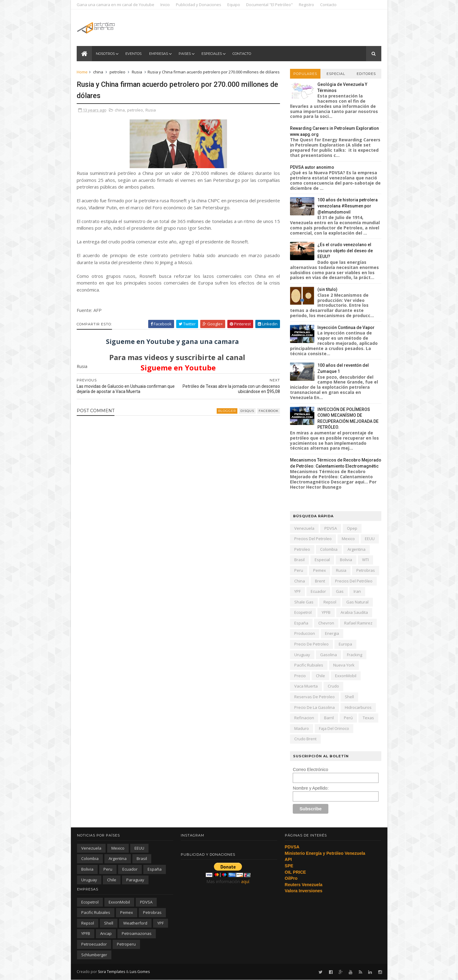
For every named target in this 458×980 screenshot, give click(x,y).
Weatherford (135, 923)
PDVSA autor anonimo (312, 167)
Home (82, 72)
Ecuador (318, 591)
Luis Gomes (140, 972)
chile (320, 676)
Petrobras (366, 570)
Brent (320, 581)
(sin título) (327, 289)
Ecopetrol (303, 612)
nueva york (344, 665)
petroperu (126, 944)
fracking (355, 655)
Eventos (134, 54)
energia (332, 633)
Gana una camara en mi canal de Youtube (116, 5)
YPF (297, 591)
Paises (185, 54)
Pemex (320, 570)
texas (368, 718)
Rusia (137, 72)
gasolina (329, 655)
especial (322, 560)
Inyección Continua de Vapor (346, 327)
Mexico (348, 539)
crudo (333, 686)
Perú (348, 718)
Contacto (329, 5)
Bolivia (346, 560)
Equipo (234, 5)
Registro (307, 5)
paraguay (135, 880)
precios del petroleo (313, 539)
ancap (106, 933)
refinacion (304, 718)
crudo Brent (305, 739)
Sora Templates (112, 972)
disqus (244, 417)
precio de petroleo (311, 644)
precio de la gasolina (315, 707)
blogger (223, 417)
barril (329, 718)
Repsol (330, 602)
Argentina (357, 549)
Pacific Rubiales (309, 665)
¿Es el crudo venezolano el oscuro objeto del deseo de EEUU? (345, 251)
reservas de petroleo (315, 697)
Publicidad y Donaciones (199, 5)
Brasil (299, 560)
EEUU (370, 539)
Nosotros (106, 54)
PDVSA (331, 528)
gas (340, 591)
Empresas (159, 54)
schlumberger (94, 955)
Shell (349, 697)
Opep (352, 528)
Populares (305, 74)
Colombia (329, 549)
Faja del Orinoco (334, 728)
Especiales (212, 54)
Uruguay (302, 655)
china (98, 72)
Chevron (326, 623)
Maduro (302, 728)
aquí (245, 881)
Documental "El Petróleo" (270, 5)
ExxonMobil (346, 676)
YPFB (326, 612)
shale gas (304, 602)
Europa (345, 644)
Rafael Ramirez (358, 623)
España (301, 623)
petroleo (118, 72)
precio (300, 676)
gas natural (357, 602)
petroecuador (94, 944)
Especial (336, 74)
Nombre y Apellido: (311, 788)
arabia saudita (354, 612)
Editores (366, 74)
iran (357, 591)
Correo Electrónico (310, 769)
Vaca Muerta (306, 686)
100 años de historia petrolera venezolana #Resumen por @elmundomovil (348, 206)
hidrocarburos (358, 707)
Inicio (165, 5)
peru (299, 570)
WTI (365, 560)
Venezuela (304, 528)
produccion (305, 633)
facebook (265, 417)
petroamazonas (137, 933)
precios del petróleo (354, 581)
